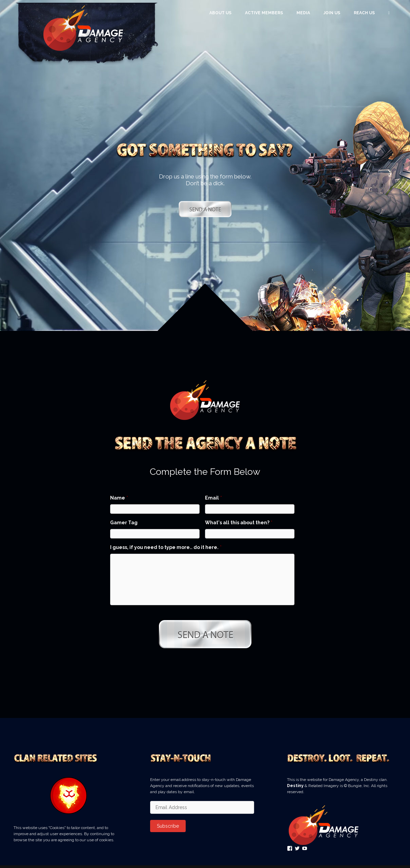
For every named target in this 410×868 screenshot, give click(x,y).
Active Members (264, 13)
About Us (220, 13)
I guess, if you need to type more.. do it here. (166, 547)
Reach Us (364, 13)
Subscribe (168, 829)
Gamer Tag (124, 523)
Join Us (332, 13)
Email (213, 498)
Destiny (295, 788)
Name (119, 498)
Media (303, 13)
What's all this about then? (239, 523)
